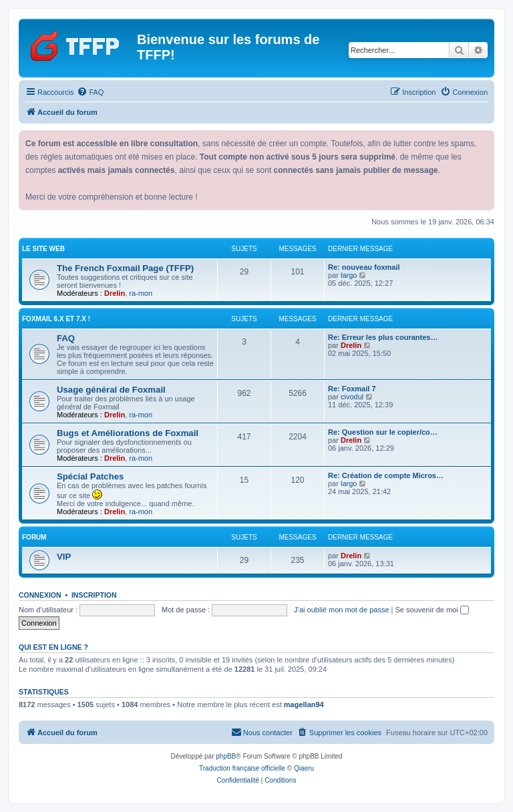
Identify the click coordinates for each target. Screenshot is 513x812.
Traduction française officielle (242, 768)
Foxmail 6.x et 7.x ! (56, 319)
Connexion (40, 595)
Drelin (115, 293)
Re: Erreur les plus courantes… (383, 337)
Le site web (43, 249)
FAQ (66, 338)
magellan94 (304, 704)
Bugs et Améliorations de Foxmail (128, 433)
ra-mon (141, 293)
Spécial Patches (90, 476)
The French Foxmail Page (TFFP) (125, 268)
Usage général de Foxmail (111, 390)
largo (349, 275)
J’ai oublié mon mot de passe (341, 610)
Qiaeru (304, 768)
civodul (352, 397)
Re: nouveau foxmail (364, 267)
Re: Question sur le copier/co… (383, 432)
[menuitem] (90, 92)
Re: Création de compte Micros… (386, 475)
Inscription (94, 595)
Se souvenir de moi (432, 610)
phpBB (226, 756)
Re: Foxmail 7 (352, 389)
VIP (64, 557)
